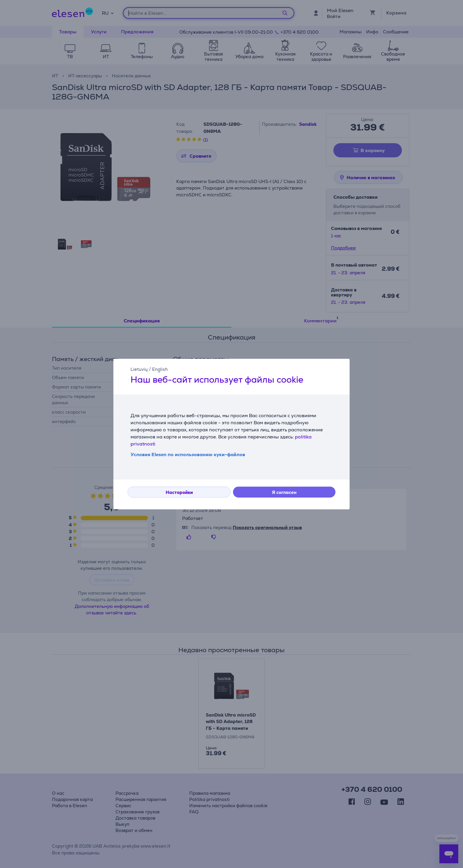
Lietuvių (139, 369)
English (160, 369)
